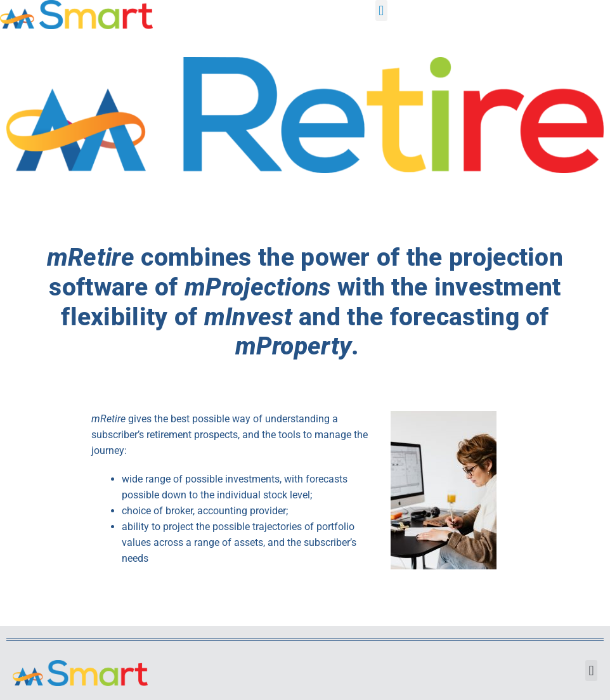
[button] (381, 10)
